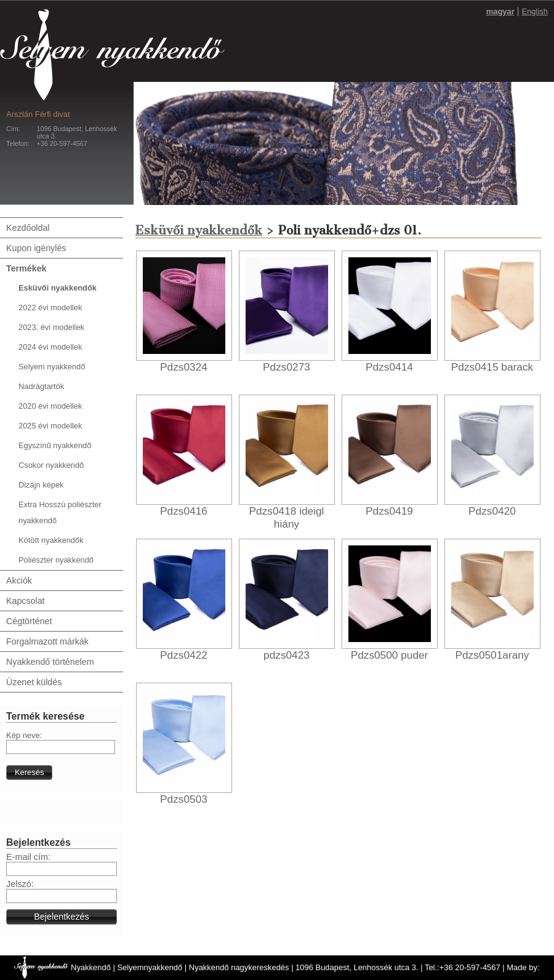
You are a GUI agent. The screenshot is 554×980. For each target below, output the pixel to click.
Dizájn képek (41, 485)
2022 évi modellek (50, 307)
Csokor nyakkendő (51, 465)
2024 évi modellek (50, 347)
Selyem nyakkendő (52, 367)
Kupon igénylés (36, 248)
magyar (500, 11)
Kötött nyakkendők (51, 540)
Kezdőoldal (28, 228)
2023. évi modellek (51, 327)
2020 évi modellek (50, 406)
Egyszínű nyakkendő (55, 445)
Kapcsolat (26, 601)
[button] (29, 773)
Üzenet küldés (34, 682)
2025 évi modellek (50, 426)
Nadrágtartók (41, 386)
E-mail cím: (28, 857)
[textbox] (61, 747)
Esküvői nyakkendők (58, 288)
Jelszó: (20, 884)
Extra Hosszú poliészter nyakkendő (60, 512)
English (535, 11)
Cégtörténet (29, 621)
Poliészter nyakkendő (56, 560)
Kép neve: (24, 735)
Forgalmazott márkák (47, 641)
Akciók (19, 580)
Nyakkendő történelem (50, 662)
